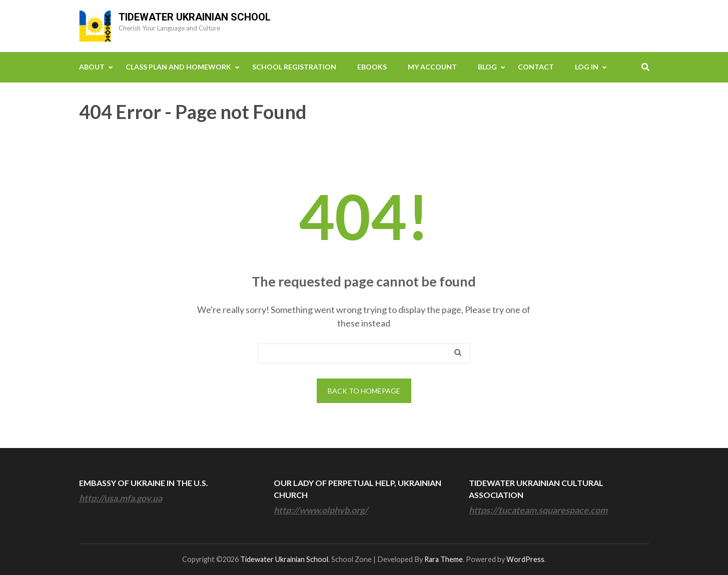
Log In (587, 67)
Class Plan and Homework (178, 67)
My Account (432, 67)
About (92, 67)
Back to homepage (364, 391)
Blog (487, 67)
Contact (536, 67)
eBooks (372, 67)
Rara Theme (444, 559)
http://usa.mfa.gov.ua (121, 498)
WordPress (525, 559)
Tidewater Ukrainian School (195, 17)
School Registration (294, 67)
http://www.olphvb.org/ (321, 510)
